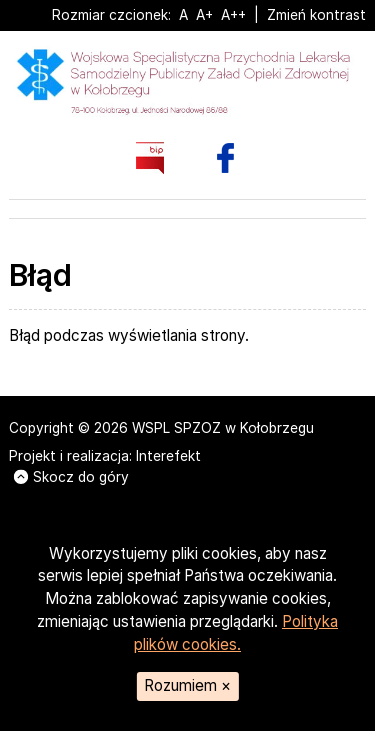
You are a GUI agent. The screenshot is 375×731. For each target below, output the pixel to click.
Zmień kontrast (316, 15)
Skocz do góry (71, 477)
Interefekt (168, 456)
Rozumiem (187, 685)
